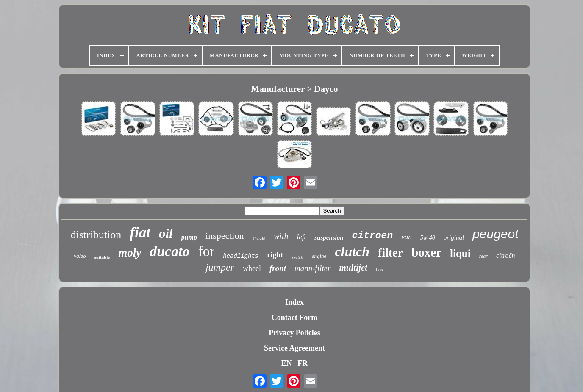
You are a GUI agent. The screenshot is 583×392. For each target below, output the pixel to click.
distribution (96, 235)
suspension (329, 237)
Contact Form (294, 317)
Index (294, 302)
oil (166, 233)
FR (303, 363)
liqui (460, 253)
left (301, 237)
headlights (241, 256)
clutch (352, 251)
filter (390, 253)
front (278, 268)
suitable (102, 257)
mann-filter (313, 268)
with (281, 236)
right (275, 255)
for (206, 251)
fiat (140, 233)
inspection (225, 236)
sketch (297, 257)
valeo (80, 256)
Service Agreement (294, 348)
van (407, 237)
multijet (354, 268)
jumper (220, 267)
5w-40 (428, 238)
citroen (373, 236)
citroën (506, 255)
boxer (426, 252)
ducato (169, 251)
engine (319, 256)
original (454, 237)
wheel (252, 268)
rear (483, 256)
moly (130, 253)
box (380, 270)
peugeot (495, 234)
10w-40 (259, 239)
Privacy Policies (294, 333)
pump (189, 237)
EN (287, 363)
